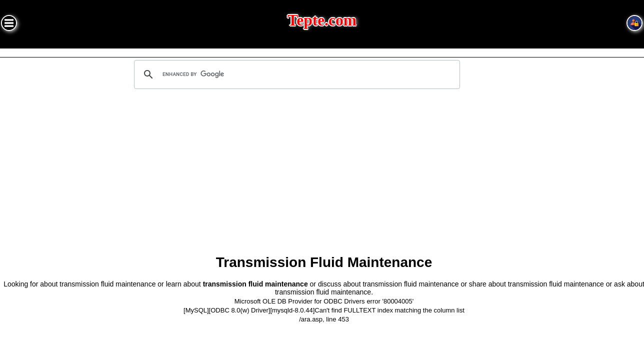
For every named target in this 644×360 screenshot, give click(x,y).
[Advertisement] (324, 175)
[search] (295, 74)
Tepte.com (322, 20)
